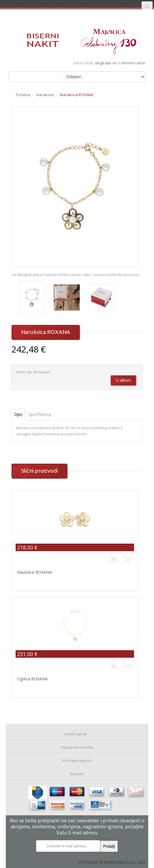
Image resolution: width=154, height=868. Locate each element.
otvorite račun (133, 63)
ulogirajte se (106, 63)
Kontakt (77, 774)
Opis (18, 414)
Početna (23, 95)
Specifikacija (40, 414)
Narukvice (45, 95)
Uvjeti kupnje (76, 734)
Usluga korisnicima (77, 747)
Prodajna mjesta (77, 761)
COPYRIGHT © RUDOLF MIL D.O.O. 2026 (112, 862)
